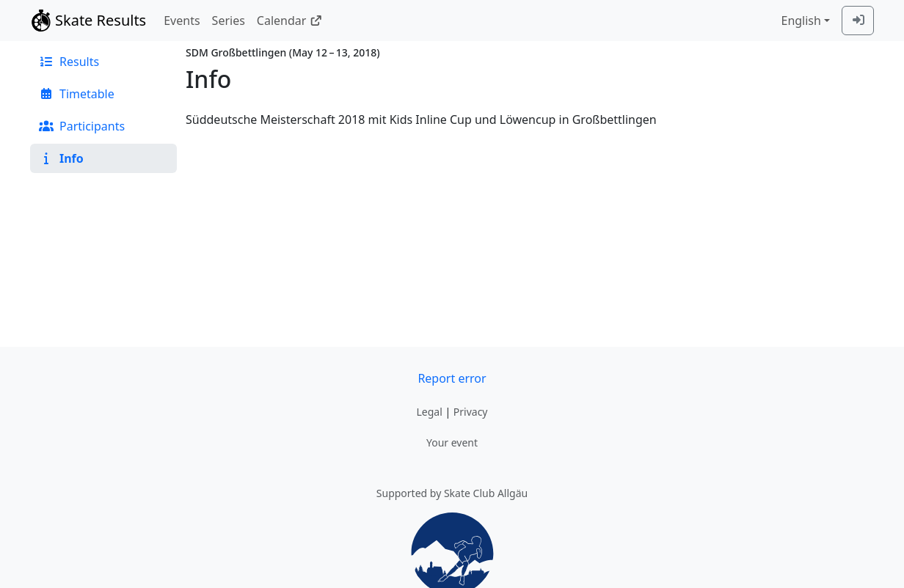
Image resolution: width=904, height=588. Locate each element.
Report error (452, 378)
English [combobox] (801, 21)
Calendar (289, 21)
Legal (429, 412)
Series (229, 21)
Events (182, 21)
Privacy (471, 412)
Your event (452, 442)
